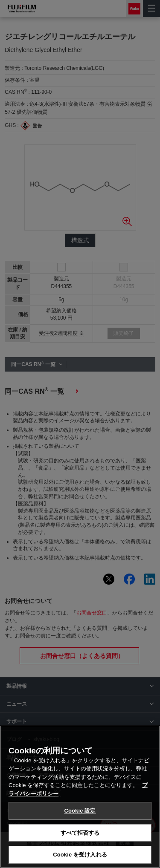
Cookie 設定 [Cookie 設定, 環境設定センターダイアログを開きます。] (80, 811)
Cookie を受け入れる (80, 855)
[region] (80, 797)
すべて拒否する (80, 833)
